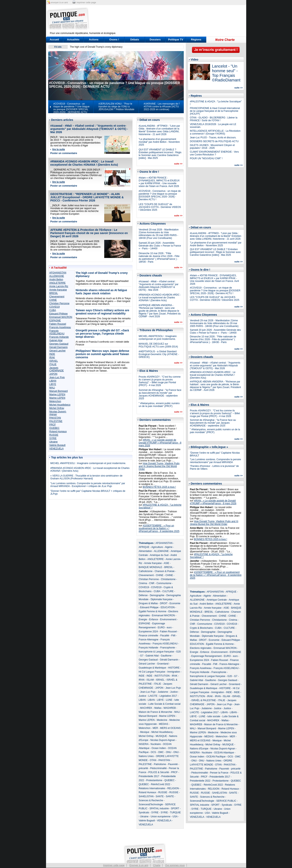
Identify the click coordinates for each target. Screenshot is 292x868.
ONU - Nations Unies (210, 761)
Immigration (174, 672)
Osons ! (114, 40)
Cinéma (143, 583)
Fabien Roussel (58, 324)
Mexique (145, 732)
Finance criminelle (149, 636)
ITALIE (53, 364)
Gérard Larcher (58, 351)
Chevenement (57, 297)
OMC (161, 752)
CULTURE (168, 591)
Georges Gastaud (59, 344)
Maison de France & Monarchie (156, 712)
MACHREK (146, 708)
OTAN (153, 760)
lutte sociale (214, 716)
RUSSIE (54, 435)
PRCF (53, 425)
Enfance (154, 619)
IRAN (142, 680)
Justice (174, 692)
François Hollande (59, 337)
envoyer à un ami (59, 2)
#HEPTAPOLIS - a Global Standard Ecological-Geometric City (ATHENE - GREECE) (159, 354)
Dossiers (155, 40)
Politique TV (176, 40)
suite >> (178, 164)
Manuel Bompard (59, 391)
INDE (52, 354)
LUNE (169, 700)
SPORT (175, 808)
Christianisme (168, 579)
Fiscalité (165, 636)
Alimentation (145, 551)
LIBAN (53, 381)
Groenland (163, 664)
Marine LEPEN (57, 394)
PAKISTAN (55, 418)
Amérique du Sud (159, 555)
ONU (169, 752)
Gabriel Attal (56, 340)
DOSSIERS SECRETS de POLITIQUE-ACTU (214, 141)
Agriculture (157, 547)
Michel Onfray (57, 408)
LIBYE (53, 384)
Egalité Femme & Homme (153, 611)
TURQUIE (175, 813)
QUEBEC (55, 428)
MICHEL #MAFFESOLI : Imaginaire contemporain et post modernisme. (88, 463)
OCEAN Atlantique (224, 753)
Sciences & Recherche (151, 800)
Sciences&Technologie (151, 804)
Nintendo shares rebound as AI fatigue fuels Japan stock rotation (101, 292)
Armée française (58, 290)
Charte (157, 865)
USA (175, 817)
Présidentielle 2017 (149, 776)
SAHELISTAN (146, 796)
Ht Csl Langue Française (152, 672)
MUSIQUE (161, 736)
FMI (173, 636)
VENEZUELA (57, 449)
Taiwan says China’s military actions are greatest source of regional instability (103, 312)
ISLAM (150, 680)
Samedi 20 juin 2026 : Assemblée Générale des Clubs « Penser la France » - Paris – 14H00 (160, 246)
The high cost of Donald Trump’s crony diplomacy (96, 47)
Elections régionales (201, 648)
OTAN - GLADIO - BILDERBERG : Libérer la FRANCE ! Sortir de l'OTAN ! (214, 119)
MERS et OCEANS (170, 728)
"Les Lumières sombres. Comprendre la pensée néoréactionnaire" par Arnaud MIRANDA (215, 461)
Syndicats (144, 813)
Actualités (73, 40)
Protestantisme (154, 780)
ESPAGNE (55, 320)
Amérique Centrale (217, 600)
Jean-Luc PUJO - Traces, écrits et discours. (213, 138)
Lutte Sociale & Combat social (164, 704)
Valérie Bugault (58, 445)
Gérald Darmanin (59, 347)
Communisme (164, 583)
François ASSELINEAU (57, 332)
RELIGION (173, 788)
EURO (161, 628)
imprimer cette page (86, 2)
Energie (143, 619)
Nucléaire (156, 744)
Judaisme (163, 692)
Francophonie (168, 648)
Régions (196, 40)
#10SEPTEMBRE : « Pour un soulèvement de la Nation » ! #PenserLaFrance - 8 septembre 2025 (159, 528)
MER (155, 728)
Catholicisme (146, 571)
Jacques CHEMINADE (57, 369)
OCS (153, 752)
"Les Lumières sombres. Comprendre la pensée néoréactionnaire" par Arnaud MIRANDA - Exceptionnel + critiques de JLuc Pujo (88, 485)
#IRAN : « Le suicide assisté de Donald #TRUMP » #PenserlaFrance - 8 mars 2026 (160, 443)
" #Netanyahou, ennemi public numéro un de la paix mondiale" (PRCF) (159, 405)
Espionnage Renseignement (207, 656)
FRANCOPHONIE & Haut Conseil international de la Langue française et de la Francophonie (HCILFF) (215, 111)
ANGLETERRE (58, 283)
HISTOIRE (174, 668)
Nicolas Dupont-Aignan (163, 740)
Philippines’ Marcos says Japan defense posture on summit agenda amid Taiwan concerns (103, 354)
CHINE (53, 300)
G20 (178, 652)
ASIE (166, 563)
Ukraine (54, 442)
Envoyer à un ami (139, 865)
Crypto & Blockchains (201, 628)
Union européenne (161, 817)
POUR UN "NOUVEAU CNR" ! (206, 158)
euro (169, 628)
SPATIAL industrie (159, 808)
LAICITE (153, 696)
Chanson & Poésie (165, 571)
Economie (175, 603)
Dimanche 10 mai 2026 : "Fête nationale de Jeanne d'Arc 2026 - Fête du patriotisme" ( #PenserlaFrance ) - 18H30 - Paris (159, 258)
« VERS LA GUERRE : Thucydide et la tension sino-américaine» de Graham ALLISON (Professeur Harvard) (86, 477)
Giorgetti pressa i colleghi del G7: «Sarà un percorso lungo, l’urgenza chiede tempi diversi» (102, 334)
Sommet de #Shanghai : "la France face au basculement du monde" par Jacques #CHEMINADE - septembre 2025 (160, 394)
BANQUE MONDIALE (151, 567)
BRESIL (54, 293)
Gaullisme (166, 656)
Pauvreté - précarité (230, 769)
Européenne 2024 (148, 632)
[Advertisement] (171, 19)
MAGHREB (170, 708)
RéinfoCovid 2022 (161, 784)
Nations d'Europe (199, 749)
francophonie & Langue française (156, 652)
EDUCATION (168, 607)
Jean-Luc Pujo (57, 377)
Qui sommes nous (175, 865)
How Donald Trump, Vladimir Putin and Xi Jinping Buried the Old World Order (159, 466)
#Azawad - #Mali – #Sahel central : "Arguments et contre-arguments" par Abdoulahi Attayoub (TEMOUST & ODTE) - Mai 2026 (89, 129)
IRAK (52, 357)
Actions (94, 40)
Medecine (162, 720)
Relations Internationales (152, 788)
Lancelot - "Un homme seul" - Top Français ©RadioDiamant (226, 73)
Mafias (158, 708)
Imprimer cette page (114, 865)
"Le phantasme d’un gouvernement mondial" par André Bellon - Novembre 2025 (159, 142)
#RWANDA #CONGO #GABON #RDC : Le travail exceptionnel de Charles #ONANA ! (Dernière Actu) (84, 163)
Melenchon (55, 401)
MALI (52, 388)
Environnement (168, 619)
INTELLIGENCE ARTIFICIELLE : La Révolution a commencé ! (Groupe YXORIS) (215, 132)
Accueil (54, 40)
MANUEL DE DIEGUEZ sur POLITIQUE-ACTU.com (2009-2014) (158, 345)
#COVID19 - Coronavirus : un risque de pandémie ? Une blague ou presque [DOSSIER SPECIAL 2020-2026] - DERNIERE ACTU (71, 108)
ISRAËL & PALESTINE (204, 700)
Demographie (157, 595)
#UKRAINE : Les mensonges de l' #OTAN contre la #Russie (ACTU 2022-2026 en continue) (162, 107)
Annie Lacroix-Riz (59, 286)
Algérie (169, 547)
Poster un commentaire (64, 153)
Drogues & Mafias (148, 603)
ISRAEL (54, 361)
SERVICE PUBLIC (226, 801)
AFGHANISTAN (58, 273)
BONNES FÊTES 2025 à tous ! (159, 487)
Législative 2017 (168, 696)
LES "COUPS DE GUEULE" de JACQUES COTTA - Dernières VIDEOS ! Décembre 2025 (160, 207)
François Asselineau (60, 327)
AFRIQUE (144, 547)
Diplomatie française (162, 599)
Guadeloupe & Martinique (152, 668)
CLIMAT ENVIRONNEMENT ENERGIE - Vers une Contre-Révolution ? (214, 153)
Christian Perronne (59, 303)
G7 (142, 656)
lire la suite (59, 149)
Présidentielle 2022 (200, 781)
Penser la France (219, 773)
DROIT (164, 603)
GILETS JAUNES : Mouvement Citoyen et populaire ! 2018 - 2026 (212, 147)
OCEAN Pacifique (216, 757)
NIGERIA (144, 744)
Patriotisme (160, 764)
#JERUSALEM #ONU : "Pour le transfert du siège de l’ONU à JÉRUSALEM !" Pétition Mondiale (116, 107)
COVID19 (55, 307)
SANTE (160, 796)
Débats (135, 40)
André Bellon (56, 279)
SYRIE (53, 438)
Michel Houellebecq (60, 405)
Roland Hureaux (58, 431)
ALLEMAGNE (57, 276)
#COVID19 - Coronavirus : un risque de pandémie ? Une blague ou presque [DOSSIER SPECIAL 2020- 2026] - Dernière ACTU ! (160, 195)
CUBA (53, 310)
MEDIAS (163, 724)
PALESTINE (56, 421)
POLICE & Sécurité (159, 772)
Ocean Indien (159, 748)
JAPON (53, 374)
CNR (152, 583)
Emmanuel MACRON (61, 317)
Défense (143, 595)
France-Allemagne (149, 640)
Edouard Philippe (59, 314)
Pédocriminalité (158, 768)
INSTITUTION (162, 676)
